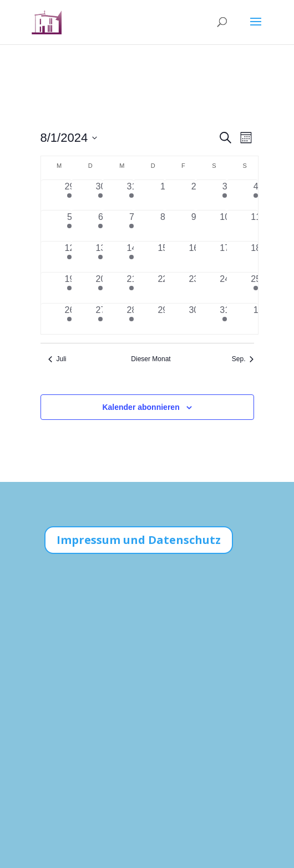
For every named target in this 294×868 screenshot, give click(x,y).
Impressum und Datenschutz (139, 540)
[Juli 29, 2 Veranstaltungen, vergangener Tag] (70, 195)
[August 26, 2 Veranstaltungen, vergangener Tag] (70, 319)
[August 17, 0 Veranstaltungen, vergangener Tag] (225, 257)
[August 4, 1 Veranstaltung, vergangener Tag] (256, 195)
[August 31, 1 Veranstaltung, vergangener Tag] (225, 319)
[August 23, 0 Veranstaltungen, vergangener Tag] (194, 288)
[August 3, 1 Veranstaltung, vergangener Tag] (225, 195)
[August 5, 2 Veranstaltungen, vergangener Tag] (70, 226)
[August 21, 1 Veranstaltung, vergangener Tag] (131, 288)
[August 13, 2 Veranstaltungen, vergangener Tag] (100, 257)
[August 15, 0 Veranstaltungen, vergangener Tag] (163, 257)
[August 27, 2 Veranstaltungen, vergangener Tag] (100, 319)
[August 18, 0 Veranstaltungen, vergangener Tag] (256, 257)
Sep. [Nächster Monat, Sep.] (243, 359)
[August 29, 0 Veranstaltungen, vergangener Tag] (163, 319)
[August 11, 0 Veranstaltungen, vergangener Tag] (256, 226)
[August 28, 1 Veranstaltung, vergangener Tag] (131, 319)
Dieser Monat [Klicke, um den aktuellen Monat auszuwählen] (151, 359)
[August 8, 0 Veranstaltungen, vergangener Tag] (163, 226)
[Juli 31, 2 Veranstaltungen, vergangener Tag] (131, 195)
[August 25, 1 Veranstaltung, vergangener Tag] (256, 288)
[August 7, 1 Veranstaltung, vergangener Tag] (131, 226)
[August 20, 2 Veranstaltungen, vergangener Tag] (100, 288)
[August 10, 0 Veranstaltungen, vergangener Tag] (225, 226)
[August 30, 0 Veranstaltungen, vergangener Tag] (194, 319)
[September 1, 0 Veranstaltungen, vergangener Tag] (256, 319)
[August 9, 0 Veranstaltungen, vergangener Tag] (194, 226)
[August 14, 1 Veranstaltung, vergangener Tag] (131, 257)
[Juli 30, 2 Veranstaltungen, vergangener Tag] (100, 195)
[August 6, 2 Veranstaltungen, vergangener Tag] (100, 226)
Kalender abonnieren (141, 407)
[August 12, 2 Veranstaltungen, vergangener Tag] (70, 257)
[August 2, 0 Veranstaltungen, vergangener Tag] (194, 195)
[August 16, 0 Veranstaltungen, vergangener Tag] (194, 257)
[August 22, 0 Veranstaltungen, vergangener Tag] (163, 288)
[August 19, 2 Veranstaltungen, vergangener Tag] (70, 288)
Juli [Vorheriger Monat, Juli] (57, 359)
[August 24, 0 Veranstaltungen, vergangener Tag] (225, 288)
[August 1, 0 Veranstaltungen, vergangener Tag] (163, 195)
